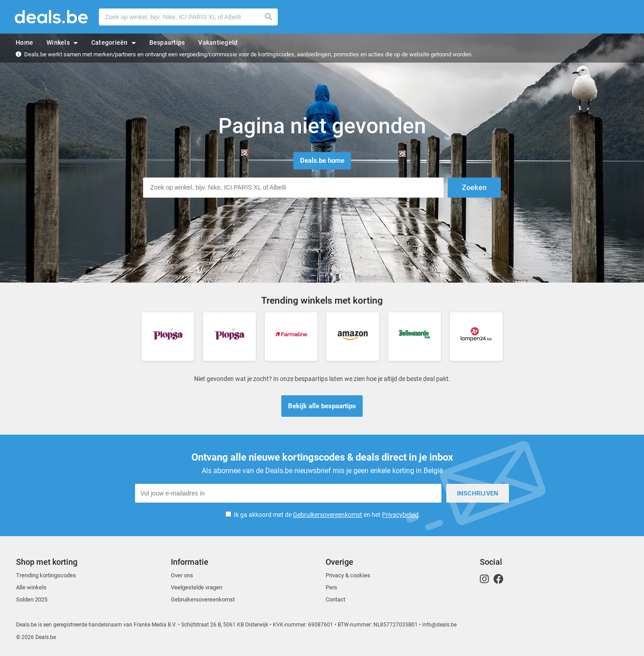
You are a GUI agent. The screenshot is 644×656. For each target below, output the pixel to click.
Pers (331, 587)
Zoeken (269, 17)
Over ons (182, 575)
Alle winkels (31, 587)
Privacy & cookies (348, 575)
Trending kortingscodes (46, 575)
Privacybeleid (400, 515)
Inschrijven (478, 493)
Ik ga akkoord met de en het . (327, 515)
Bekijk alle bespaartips (322, 406)
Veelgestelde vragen (197, 587)
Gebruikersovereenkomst (328, 515)
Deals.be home (322, 161)
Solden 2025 (32, 599)
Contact (335, 599)
